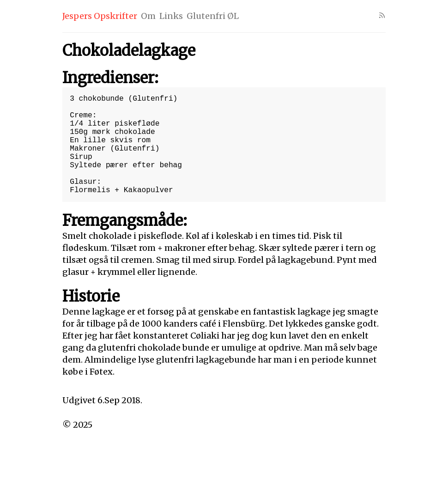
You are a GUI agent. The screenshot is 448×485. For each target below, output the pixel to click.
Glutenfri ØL (213, 16)
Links (171, 16)
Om (148, 16)
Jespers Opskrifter (100, 16)
